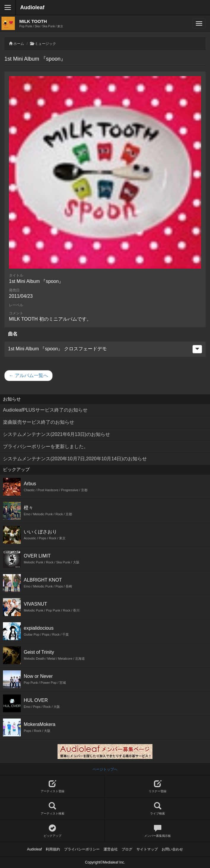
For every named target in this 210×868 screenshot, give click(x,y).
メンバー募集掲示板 (157, 831)
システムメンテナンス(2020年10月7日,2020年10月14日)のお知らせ (75, 459)
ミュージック (45, 44)
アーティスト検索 (52, 809)
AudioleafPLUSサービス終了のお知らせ (45, 410)
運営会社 (111, 849)
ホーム (19, 44)
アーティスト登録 (52, 786)
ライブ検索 (157, 809)
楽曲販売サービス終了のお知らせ (39, 422)
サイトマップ (147, 849)
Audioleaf (32, 7)
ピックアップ (52, 831)
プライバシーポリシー (82, 849)
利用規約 (53, 849)
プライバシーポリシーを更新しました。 (46, 446)
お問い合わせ (172, 849)
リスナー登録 (157, 786)
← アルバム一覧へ (28, 375)
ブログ (127, 849)
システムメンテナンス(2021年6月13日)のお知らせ (57, 434)
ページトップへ (105, 769)
